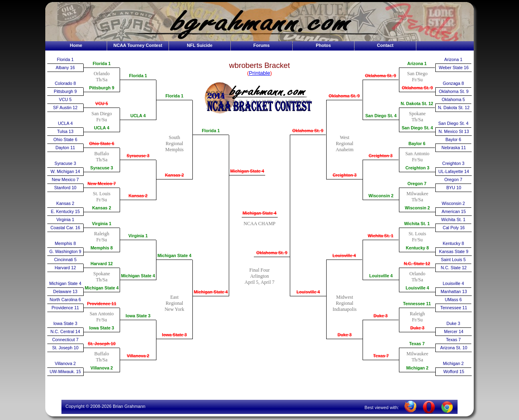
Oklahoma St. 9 (272, 253)
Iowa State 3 (65, 323)
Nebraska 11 (454, 148)
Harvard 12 (65, 268)
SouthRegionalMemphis (174, 144)
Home (76, 45)
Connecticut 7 (65, 340)
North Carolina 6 (65, 300)
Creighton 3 (345, 175)
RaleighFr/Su (102, 237)
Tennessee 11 (417, 304)
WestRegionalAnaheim (345, 144)
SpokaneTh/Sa (102, 277)
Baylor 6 (417, 144)
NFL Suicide (199, 45)
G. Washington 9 (65, 251)
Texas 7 (381, 356)
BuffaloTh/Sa (101, 157)
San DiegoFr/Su (101, 117)
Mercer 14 (454, 331)
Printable (260, 73)
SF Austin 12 (65, 108)
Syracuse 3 (65, 163)
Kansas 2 (65, 203)
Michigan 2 (417, 368)
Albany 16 (65, 68)
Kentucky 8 (417, 248)
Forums (262, 45)
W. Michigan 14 (65, 171)
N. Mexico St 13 (454, 131)
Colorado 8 (65, 83)
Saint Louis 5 (454, 260)
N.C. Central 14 (65, 331)
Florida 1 (65, 59)
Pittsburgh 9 (65, 91)
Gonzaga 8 (453, 83)
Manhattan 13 (454, 291)
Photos (323, 45)
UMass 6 (453, 300)
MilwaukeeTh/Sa (418, 197)
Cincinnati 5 (65, 260)
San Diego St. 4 (381, 116)
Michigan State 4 (65, 283)
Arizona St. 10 (454, 348)
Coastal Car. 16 (65, 228)
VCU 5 (65, 99)
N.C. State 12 (417, 264)
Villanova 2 (65, 363)
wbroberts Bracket (259, 65)
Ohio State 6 (65, 139)
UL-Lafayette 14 (454, 171)
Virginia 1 (65, 219)
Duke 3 (345, 335)
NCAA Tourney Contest (138, 45)
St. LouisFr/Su (102, 197)
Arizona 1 (417, 63)
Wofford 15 (454, 371)
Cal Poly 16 (454, 228)
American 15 (454, 211)
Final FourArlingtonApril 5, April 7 (259, 276)
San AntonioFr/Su (102, 317)
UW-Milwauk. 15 (65, 371)
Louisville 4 (308, 292)
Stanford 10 (65, 188)
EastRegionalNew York (174, 303)
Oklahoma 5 (453, 99)
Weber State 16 (454, 68)
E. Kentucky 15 (65, 211)
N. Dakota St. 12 (417, 103)
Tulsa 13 (65, 131)
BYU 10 (454, 188)
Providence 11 (65, 308)
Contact (385, 45)
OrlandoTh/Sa (102, 77)
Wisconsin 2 (381, 196)
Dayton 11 (65, 148)
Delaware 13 (65, 291)
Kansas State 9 (454, 251)
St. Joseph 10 (65, 348)
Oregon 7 (417, 184)
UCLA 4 (65, 123)
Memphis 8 (65, 243)
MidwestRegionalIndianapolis (345, 303)
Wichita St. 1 (381, 236)
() (259, 73)
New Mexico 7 (65, 179)
